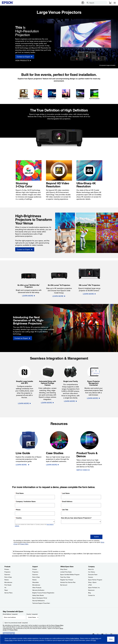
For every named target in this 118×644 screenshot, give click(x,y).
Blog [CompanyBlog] (90, 593)
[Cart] (110, 3)
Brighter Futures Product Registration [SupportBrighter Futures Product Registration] (43, 593)
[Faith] (66, 94)
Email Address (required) (10, 614)
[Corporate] (52, 94)
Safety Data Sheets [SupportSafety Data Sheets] (38, 595)
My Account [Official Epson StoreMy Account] (64, 585)
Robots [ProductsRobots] (7, 580)
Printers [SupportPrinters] (35, 569)
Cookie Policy (95, 638)
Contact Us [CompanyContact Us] (91, 595)
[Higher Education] (24, 94)
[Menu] (115, 3)
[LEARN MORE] (29, 296)
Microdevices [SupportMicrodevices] (36, 585)
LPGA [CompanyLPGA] (90, 585)
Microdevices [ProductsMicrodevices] (8, 582)
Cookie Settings (75, 638)
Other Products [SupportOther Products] (37, 588)
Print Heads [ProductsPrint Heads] (8, 585)
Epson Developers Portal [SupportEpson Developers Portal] (40, 598)
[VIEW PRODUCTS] (23, 60)
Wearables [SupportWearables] (36, 582)
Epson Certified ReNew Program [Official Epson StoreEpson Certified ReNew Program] (70, 575)
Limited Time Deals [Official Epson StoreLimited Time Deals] (66, 572)
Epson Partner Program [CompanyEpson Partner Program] (95, 580)
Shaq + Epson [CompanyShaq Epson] (92, 582)
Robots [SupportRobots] (34, 580)
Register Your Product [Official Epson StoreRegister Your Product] (67, 580)
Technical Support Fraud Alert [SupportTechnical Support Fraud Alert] (41, 603)
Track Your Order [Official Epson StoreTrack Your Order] (65, 577)
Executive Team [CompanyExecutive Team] (93, 575)
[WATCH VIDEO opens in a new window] (83, 470)
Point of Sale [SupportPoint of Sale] (36, 577)
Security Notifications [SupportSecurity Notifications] (38, 601)
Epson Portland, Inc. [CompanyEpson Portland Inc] (94, 588)
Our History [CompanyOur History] (92, 572)
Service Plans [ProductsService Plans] (8, 593)
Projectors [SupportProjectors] (35, 572)
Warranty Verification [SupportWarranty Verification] (38, 590)
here (95, 640)
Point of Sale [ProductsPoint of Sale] (8, 577)
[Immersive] (80, 94)
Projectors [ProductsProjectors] (7, 572)
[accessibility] (83, 3)
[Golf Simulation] (94, 94)
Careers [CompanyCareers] (91, 577)
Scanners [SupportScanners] (35, 575)
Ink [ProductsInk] (5, 588)
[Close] (111, 639)
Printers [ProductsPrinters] (7, 569)
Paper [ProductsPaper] (6, 590)
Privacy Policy (59, 625)
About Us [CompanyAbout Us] (91, 569)
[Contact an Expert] (25, 57)
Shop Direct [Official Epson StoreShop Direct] (64, 569)
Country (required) (32, 614)
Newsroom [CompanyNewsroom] (91, 590)
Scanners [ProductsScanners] (7, 575)
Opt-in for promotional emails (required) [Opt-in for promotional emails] (16, 623)
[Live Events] (38, 94)
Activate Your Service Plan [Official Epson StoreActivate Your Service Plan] (68, 582)
